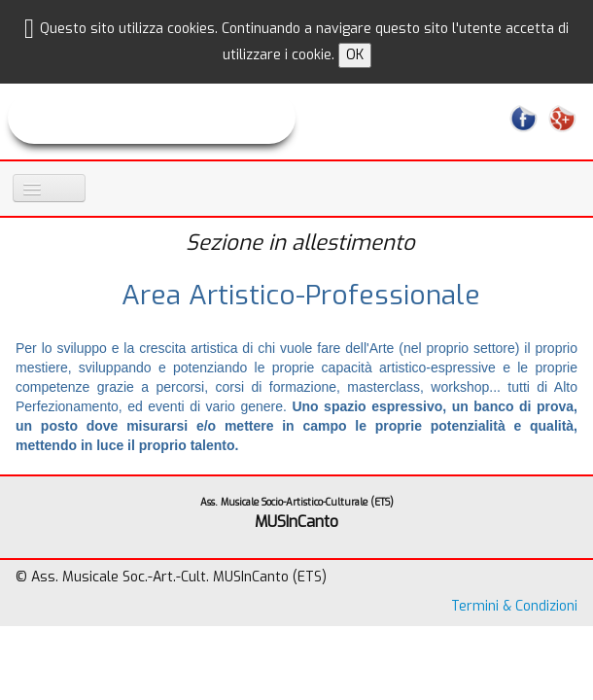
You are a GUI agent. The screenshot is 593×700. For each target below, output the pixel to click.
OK (355, 55)
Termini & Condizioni (514, 606)
